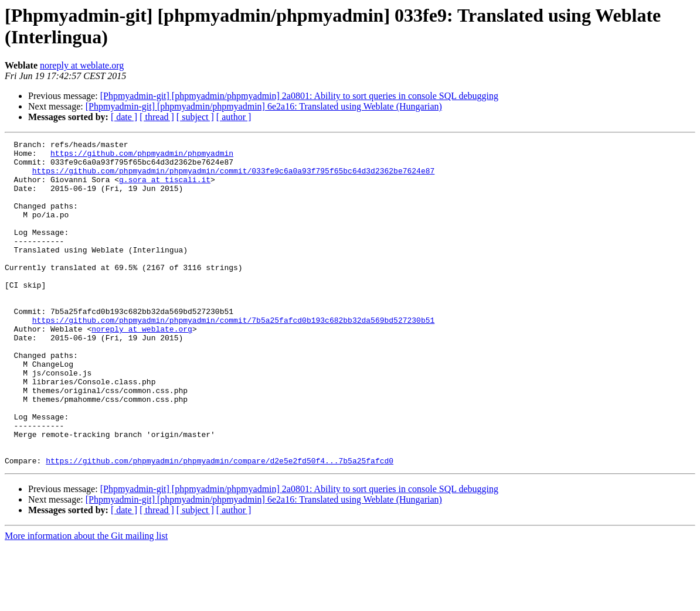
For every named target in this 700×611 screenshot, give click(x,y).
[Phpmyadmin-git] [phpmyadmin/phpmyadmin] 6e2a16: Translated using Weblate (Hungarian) (264, 106)
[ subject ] (195, 117)
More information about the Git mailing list (86, 601)
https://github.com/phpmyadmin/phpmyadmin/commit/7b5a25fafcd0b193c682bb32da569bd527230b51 (233, 357)
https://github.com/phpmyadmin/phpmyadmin (142, 156)
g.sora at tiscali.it (165, 188)
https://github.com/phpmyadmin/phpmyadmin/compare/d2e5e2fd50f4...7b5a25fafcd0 (220, 525)
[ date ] (124, 117)
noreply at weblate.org (82, 65)
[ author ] (234, 117)
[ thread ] (157, 117)
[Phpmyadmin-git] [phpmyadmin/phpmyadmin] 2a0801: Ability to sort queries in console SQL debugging (299, 96)
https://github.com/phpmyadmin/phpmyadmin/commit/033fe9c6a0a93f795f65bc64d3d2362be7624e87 (233, 178)
